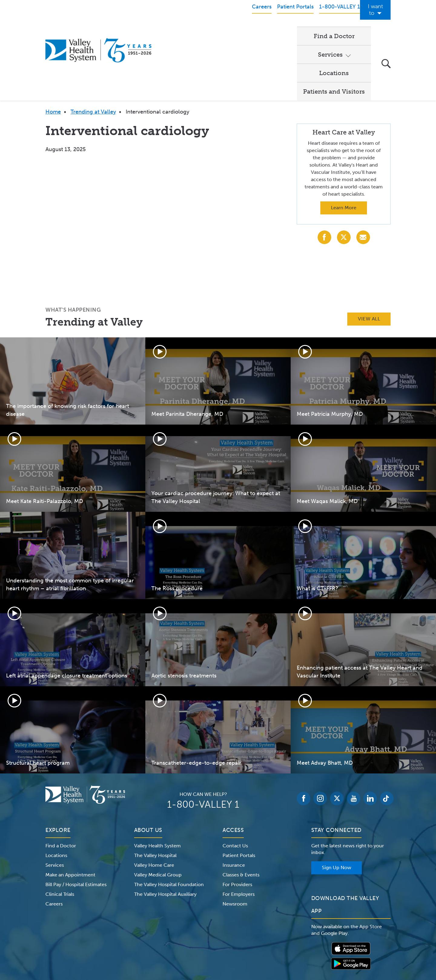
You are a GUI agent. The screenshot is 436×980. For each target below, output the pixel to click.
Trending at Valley (93, 49)
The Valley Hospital (155, 793)
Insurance (234, 803)
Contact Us (235, 783)
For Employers (239, 832)
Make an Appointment (70, 812)
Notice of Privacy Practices (107, 942)
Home (53, 49)
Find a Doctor (185, 29)
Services (230, 29)
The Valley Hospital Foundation (169, 822)
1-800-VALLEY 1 (203, 742)
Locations (276, 29)
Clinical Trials (60, 832)
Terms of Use (155, 942)
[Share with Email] (363, 175)
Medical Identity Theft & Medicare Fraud (269, 942)
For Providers (237, 822)
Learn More (344, 145)
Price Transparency (337, 942)
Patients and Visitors (334, 29)
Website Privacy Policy (198, 942)
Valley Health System (157, 783)
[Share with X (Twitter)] (344, 175)
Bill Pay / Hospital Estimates (76, 822)
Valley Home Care (154, 803)
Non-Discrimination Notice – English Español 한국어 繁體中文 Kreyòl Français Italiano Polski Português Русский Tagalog (218, 949)
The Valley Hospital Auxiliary (165, 832)
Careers (54, 841)
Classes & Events (241, 812)
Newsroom (235, 841)
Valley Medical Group (158, 812)
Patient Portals (239, 793)
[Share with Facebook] (324, 175)
